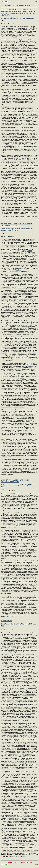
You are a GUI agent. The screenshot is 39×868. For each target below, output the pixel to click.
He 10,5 (32, 352)
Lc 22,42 (30, 791)
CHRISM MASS (6, 621)
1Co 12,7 (25, 158)
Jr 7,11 (15, 315)
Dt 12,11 (24, 251)
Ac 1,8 (15, 37)
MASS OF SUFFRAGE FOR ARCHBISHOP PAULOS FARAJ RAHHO (16, 481)
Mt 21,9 (31, 279)
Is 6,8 (28, 639)
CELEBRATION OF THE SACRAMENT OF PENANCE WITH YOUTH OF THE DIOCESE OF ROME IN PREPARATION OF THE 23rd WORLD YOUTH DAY (18, 12)
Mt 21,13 (4, 314)
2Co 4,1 (13, 649)
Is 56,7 (10, 314)
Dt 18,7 (15, 664)
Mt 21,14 (9, 423)
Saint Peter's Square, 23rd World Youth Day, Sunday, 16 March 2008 (17, 230)
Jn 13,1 (18, 270)
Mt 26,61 (31, 366)
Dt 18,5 (11, 664)
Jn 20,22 (28, 119)
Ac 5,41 (20, 721)
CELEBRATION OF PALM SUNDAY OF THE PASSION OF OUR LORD (17, 225)
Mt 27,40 (26, 371)
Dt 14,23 (29, 251)
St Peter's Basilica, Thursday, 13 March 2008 (17, 18)
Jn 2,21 (5, 382)
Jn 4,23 (25, 344)
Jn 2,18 (22, 378)
